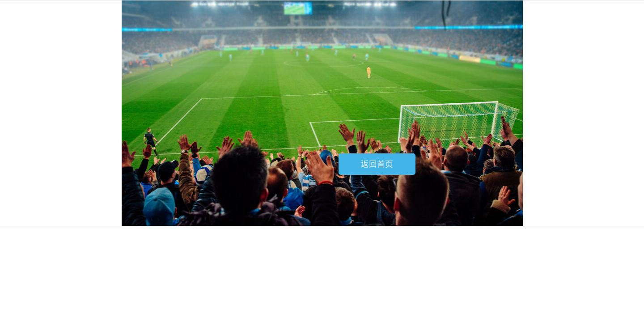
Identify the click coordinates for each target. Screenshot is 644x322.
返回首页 (377, 164)
